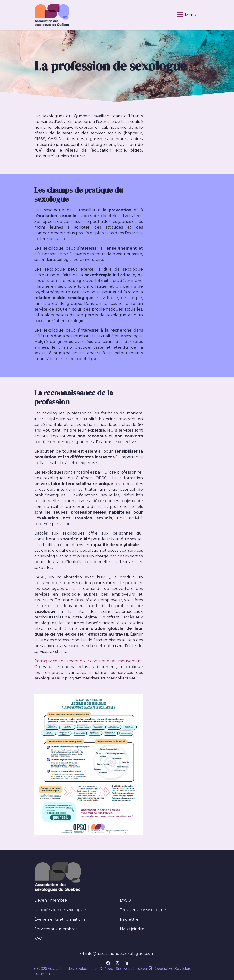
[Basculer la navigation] (187, 15)
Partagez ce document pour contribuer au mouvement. (89, 661)
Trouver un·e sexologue (143, 910)
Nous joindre (132, 929)
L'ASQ (125, 900)
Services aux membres (56, 929)
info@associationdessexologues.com (120, 954)
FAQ (38, 938)
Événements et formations (60, 919)
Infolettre (129, 919)
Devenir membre (51, 900)
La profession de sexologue (69, 910)
